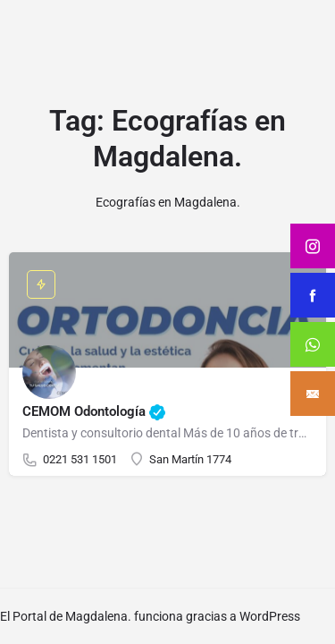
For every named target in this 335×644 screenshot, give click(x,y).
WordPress (270, 616)
